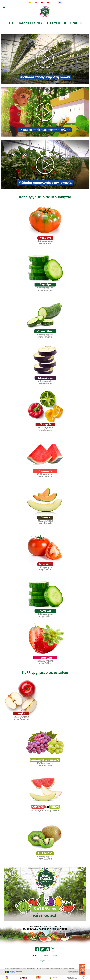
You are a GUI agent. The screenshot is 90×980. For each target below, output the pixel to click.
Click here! (53, 956)
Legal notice (45, 961)
